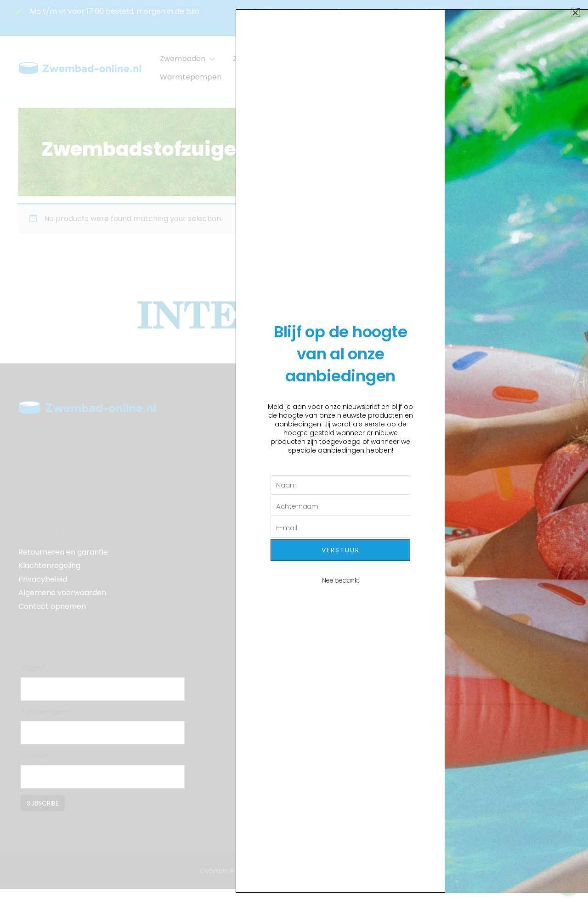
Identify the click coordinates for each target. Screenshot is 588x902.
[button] (575, 13)
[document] (294, 451)
